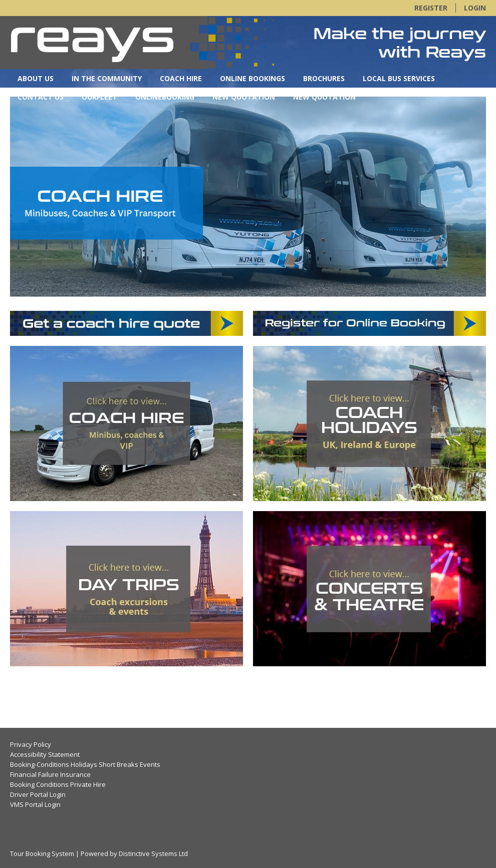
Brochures (324, 78)
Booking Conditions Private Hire (58, 784)
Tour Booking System (42, 853)
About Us (36, 78)
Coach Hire (181, 78)
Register (431, 8)
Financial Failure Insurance (50, 774)
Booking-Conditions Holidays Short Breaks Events (85, 764)
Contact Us (41, 97)
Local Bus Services (399, 78)
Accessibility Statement (45, 754)
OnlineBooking (165, 97)
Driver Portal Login (38, 794)
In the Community (107, 78)
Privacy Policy (31, 744)
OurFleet (99, 97)
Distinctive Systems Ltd (153, 853)
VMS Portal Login (35, 804)
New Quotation (244, 97)
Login (475, 8)
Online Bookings (253, 78)
